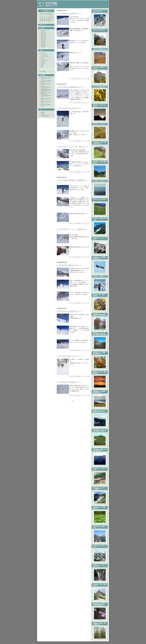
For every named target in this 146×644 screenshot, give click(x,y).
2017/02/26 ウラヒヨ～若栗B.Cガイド (46, 93)
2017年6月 (43, 31)
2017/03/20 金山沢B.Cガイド (70, 109)
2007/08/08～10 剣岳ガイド (100, 181)
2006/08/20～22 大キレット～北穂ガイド (100, 488)
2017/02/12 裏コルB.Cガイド (70, 356)
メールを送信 (42, 71)
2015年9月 (43, 39)
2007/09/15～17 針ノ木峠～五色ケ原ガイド (100, 143)
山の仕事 (43, 62)
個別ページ (80, 79)
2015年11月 (43, 36)
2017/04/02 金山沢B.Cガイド (70, 14)
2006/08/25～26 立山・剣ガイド (100, 469)
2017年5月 (43, 33)
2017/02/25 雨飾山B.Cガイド (70, 265)
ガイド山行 (43, 53)
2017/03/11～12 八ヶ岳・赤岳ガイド (46, 87)
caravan (43, 112)
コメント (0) (86, 79)
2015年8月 (43, 41)
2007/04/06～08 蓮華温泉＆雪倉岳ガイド (100, 258)
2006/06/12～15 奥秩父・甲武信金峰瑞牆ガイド (100, 604)
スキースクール (44, 55)
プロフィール (43, 25)
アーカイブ (42, 28)
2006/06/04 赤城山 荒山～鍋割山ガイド (99, 624)
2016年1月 (43, 34)
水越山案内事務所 (45, 116)
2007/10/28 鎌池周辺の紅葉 (100, 49)
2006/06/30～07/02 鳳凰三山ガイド (100, 585)
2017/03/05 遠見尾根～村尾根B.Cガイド (46, 90)
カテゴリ (41, 50)
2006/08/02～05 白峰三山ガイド (100, 527)
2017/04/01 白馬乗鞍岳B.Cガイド (72, 87)
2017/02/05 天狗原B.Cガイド (70, 382)
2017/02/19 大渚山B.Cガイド (70, 311)
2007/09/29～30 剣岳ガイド (100, 124)
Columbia (43, 114)
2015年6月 (43, 45)
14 (46, 18)
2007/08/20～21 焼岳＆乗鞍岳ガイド (100, 162)
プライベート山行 (45, 56)
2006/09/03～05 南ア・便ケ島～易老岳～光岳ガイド (100, 430)
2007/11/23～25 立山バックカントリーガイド (100, 11)
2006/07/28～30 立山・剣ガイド (100, 546)
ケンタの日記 (48, 3)
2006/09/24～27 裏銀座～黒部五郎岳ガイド (100, 392)
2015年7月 (43, 43)
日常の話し (43, 63)
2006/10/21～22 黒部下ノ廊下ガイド (100, 295)
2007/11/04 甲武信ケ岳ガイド (100, 30)
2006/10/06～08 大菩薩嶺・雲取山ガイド (99, 353)
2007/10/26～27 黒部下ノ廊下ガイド (100, 68)
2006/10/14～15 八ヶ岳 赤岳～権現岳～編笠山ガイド (100, 334)
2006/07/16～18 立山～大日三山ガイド (100, 566)
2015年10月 (43, 38)
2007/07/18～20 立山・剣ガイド (100, 238)
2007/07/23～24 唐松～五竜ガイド (100, 219)
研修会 (42, 65)
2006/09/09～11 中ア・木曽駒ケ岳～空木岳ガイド (100, 411)
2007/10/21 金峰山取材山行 (100, 87)
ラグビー (43, 58)
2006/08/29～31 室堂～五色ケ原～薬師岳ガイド (100, 450)
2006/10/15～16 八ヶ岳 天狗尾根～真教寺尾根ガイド (100, 314)
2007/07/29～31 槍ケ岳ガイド (100, 200)
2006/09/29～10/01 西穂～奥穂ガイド (100, 372)
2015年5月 (43, 46)
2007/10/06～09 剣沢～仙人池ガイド (100, 105)
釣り (42, 67)
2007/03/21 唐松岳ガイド (99, 276)
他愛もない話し (44, 60)
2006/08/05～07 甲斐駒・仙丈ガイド (100, 508)
